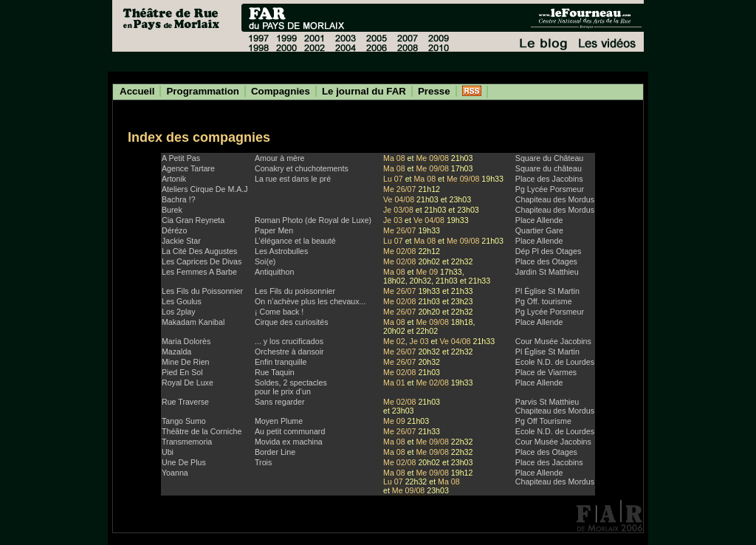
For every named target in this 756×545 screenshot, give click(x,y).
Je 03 (393, 220)
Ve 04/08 (400, 199)
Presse (434, 91)
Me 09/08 (432, 158)
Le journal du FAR (364, 91)
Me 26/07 (401, 189)
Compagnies (281, 91)
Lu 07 (393, 179)
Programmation (203, 91)
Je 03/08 (398, 210)
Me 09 (427, 272)
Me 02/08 (399, 251)
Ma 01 (394, 383)
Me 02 (394, 341)
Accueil (137, 91)
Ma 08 (394, 158)
